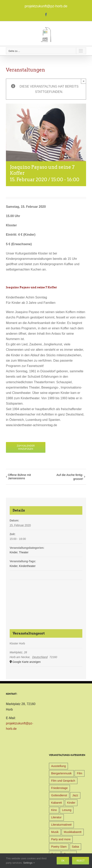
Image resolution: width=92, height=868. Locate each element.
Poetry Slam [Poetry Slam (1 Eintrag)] (59, 847)
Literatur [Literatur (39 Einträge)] (56, 817)
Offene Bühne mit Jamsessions (19, 476)
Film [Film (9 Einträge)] (79, 773)
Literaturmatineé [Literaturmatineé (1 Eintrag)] (61, 825)
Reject (81, 861)
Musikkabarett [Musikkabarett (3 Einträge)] (73, 832)
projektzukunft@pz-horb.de (46, 6)
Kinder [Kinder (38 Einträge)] (71, 803)
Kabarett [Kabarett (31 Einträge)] (56, 803)
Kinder (14, 552)
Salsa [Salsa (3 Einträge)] (75, 847)
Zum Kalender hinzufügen (26, 447)
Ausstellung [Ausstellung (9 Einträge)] (58, 766)
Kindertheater (27, 566)
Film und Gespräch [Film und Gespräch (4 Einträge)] (63, 781)
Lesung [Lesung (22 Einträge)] (67, 810)
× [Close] (84, 81)
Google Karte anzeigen (27, 662)
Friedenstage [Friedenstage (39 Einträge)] (59, 788)
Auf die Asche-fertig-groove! (70, 477)
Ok (63, 861)
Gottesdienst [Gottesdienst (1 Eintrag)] (59, 795)
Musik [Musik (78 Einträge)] (55, 832)
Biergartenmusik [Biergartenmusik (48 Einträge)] (61, 773)
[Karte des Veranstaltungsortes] (46, 595)
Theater (24, 552)
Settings (29, 863)
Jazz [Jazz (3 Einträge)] (75, 795)
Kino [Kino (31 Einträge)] (54, 810)
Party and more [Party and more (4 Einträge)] (61, 839)
